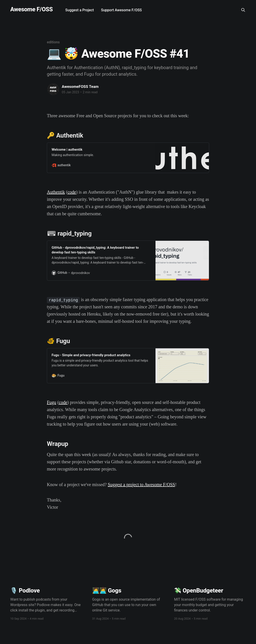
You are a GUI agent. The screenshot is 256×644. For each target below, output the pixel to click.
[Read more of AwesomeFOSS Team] (53, 89)
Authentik (56, 192)
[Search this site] (243, 10)
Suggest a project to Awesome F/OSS (141, 485)
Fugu (51, 402)
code (72, 192)
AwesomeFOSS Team (80, 87)
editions (53, 42)
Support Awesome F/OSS (121, 10)
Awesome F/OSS (31, 9)
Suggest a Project (80, 10)
